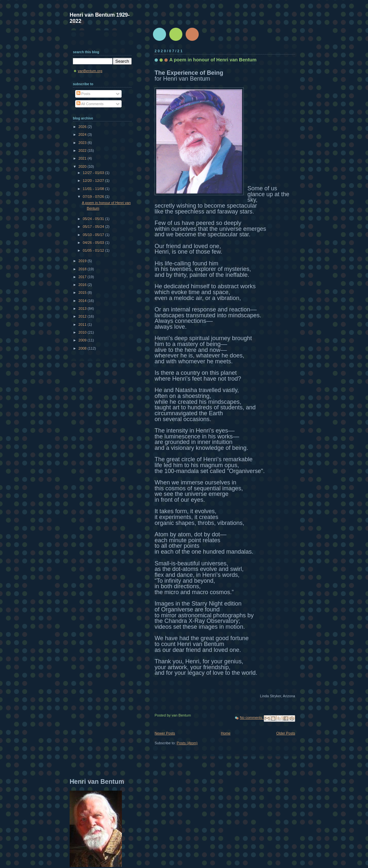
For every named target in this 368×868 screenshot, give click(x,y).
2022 (83, 150)
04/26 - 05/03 (94, 243)
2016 (83, 285)
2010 (83, 332)
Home (226, 733)
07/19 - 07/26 (94, 197)
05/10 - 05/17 (94, 235)
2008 (83, 348)
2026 (83, 127)
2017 (83, 277)
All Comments (90, 104)
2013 (83, 308)
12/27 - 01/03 (94, 173)
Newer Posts (165, 733)
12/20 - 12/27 (94, 181)
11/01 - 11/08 (94, 189)
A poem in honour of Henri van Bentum (213, 60)
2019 (83, 261)
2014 (83, 301)
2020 (83, 166)
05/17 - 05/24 (94, 227)
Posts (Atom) (187, 743)
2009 (83, 340)
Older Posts (286, 733)
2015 (83, 292)
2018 (83, 269)
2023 (83, 143)
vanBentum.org (90, 71)
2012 (83, 316)
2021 (83, 158)
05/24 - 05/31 (94, 219)
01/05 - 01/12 (94, 250)
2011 (83, 324)
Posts (84, 94)
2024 (83, 134)
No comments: (252, 718)
